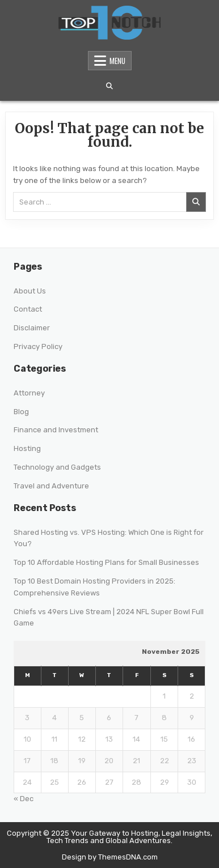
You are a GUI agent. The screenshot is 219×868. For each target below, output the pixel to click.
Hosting (27, 448)
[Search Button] (109, 86)
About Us (30, 291)
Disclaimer (32, 328)
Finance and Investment (56, 430)
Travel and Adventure (51, 486)
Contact (28, 309)
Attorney (29, 393)
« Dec (24, 799)
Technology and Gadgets (57, 467)
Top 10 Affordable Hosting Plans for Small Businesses (106, 562)
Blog (21, 412)
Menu (117, 61)
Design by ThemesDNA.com (110, 857)
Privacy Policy (38, 346)
